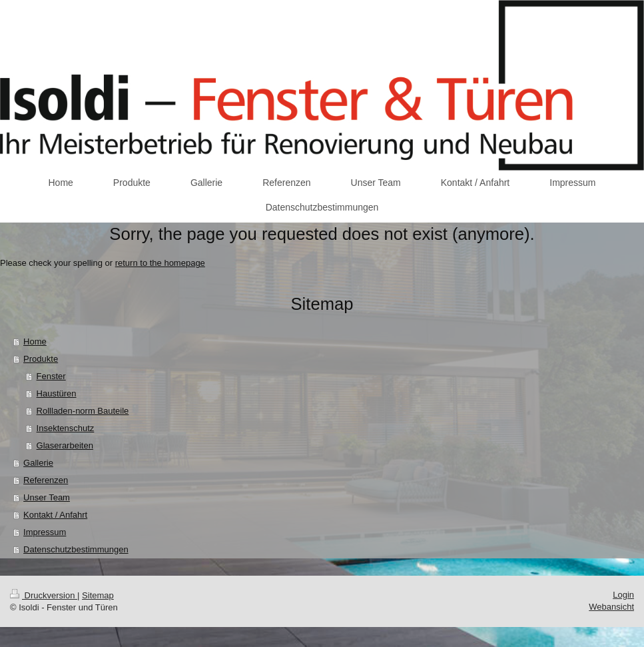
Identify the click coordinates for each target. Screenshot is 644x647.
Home (35, 341)
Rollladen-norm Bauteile (83, 411)
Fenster (51, 376)
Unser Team (47, 497)
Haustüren (57, 393)
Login (623, 595)
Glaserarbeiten (65, 445)
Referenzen (46, 480)
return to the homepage (160, 263)
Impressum (45, 532)
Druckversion (44, 595)
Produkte (41, 359)
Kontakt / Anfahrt (55, 515)
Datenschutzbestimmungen (76, 549)
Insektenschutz (66, 428)
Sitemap (98, 595)
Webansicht (611, 607)
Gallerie (38, 463)
